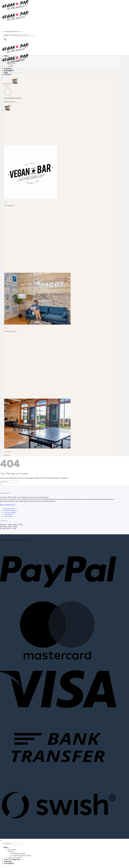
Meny (6, 848)
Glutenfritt (16, 61)
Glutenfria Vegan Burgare (22, 855)
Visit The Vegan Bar (12, 859)
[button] (11, 84)
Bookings (8, 69)
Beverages (12, 63)
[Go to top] (1, 840)
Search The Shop (11, 35)
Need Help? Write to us (13, 32)
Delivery (11, 67)
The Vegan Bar (9, 206)
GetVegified (9, 70)
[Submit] (1, 484)
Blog (6, 72)
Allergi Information (19, 60)
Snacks (11, 65)
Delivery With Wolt (15, 857)
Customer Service (10, 331)
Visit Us (7, 455)
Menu (6, 56)
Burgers (11, 58)
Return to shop (10, 102)
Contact (8, 74)
